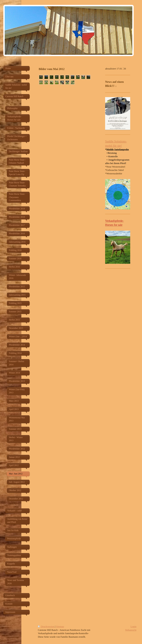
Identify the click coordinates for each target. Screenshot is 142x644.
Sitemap (60, 626)
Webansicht (131, 630)
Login (134, 626)
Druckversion (46, 626)
